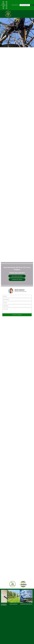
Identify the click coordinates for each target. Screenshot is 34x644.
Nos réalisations (17, 276)
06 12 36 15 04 (5, 5)
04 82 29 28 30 (2, 5)
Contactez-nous (17, 279)
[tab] (17, 24)
